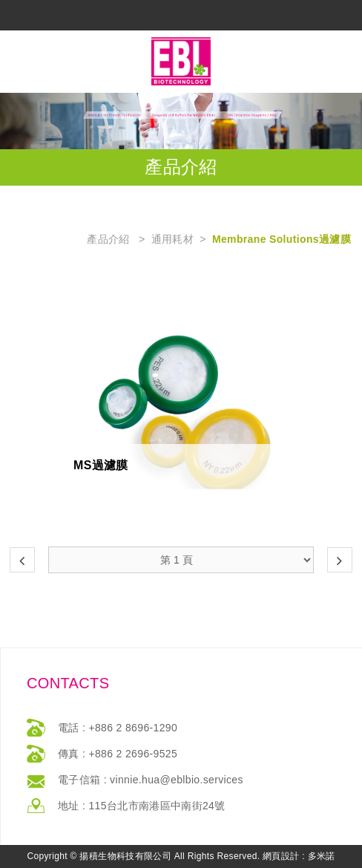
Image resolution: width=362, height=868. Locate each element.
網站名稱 (181, 61)
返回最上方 (183, 855)
